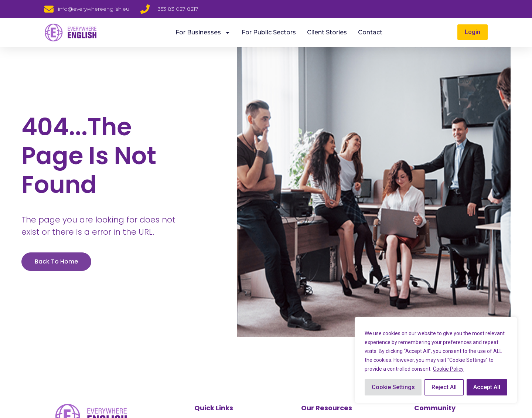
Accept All (487, 387)
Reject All (444, 387)
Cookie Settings (393, 387)
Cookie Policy (448, 369)
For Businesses (203, 33)
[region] (436, 360)
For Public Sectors (269, 32)
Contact (370, 32)
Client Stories (327, 32)
